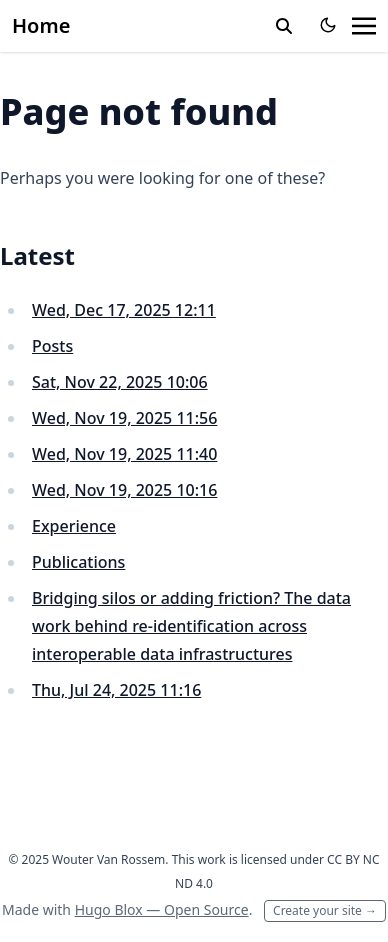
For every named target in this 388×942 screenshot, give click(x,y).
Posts (52, 346)
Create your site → (325, 910)
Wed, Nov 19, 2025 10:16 (124, 490)
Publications (78, 562)
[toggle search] (284, 26)
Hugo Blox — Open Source (162, 909)
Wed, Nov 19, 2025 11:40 (124, 454)
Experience (74, 526)
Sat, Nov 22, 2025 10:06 (120, 382)
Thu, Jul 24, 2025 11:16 (116, 690)
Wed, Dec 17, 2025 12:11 (124, 310)
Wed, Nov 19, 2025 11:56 (124, 418)
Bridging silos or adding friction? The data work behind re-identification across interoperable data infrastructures (191, 626)
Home (41, 25)
